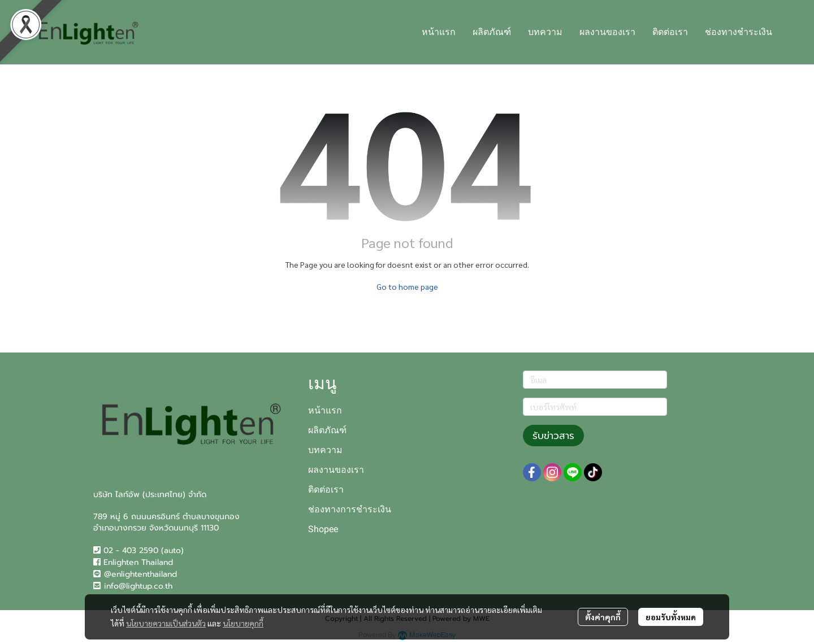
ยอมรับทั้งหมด (671, 617)
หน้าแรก (325, 410)
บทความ (325, 450)
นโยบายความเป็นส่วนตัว (166, 623)
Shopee (323, 529)
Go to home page (407, 286)
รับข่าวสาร (553, 436)
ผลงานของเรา (336, 470)
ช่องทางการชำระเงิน (350, 509)
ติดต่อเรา (326, 489)
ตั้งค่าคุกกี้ (603, 617)
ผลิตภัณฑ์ (327, 430)
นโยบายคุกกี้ (243, 623)
